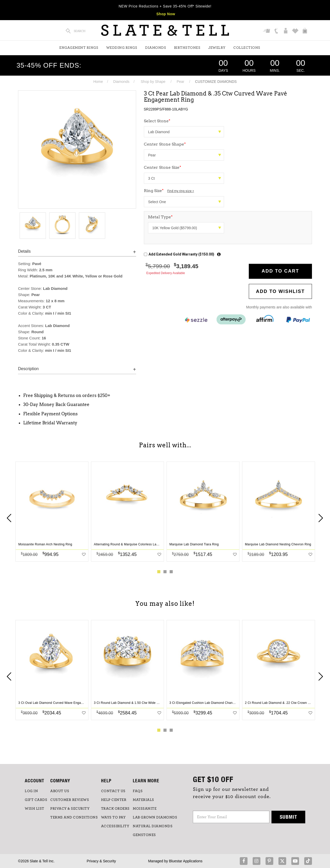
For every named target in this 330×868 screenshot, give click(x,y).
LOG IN (31, 791)
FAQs (138, 791)
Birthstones (187, 48)
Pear (180, 82)
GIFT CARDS (36, 800)
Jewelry (217, 48)
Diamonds (156, 48)
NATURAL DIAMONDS (153, 826)
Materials (143, 800)
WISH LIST (35, 809)
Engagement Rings (79, 48)
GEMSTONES (144, 835)
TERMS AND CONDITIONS (74, 817)
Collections (247, 48)
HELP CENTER (114, 800)
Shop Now (166, 14)
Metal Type (160, 217)
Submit (288, 817)
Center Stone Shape (165, 144)
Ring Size (169, 191)
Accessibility (115, 826)
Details (24, 251)
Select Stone (157, 121)
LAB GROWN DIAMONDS (155, 817)
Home (98, 82)
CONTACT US (113, 791)
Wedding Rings (122, 48)
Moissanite (145, 809)
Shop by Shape (153, 82)
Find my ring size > (181, 191)
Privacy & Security (101, 861)
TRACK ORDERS (115, 809)
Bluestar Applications (186, 861)
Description (28, 369)
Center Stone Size (163, 167)
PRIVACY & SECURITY (70, 809)
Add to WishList (280, 291)
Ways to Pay (113, 817)
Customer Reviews (70, 800)
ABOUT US (60, 791)
